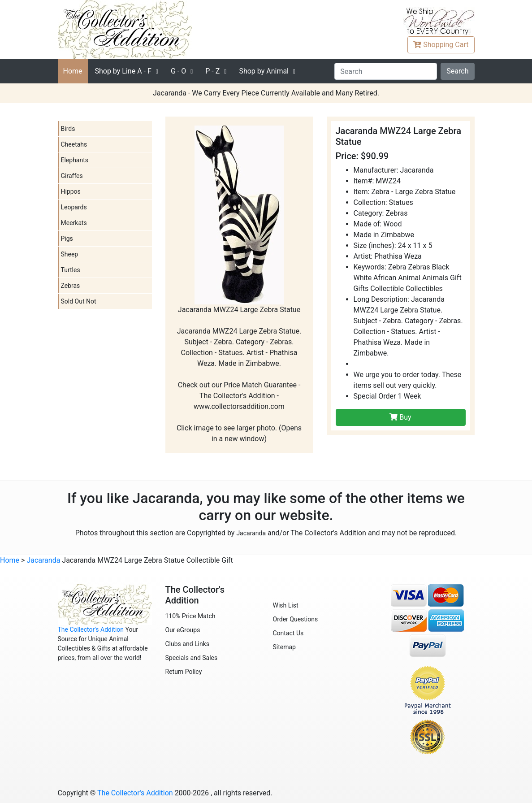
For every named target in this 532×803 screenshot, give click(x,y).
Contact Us (288, 633)
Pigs (67, 239)
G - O (178, 71)
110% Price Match (190, 616)
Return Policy (184, 672)
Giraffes (72, 176)
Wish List (286, 605)
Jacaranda (251, 533)
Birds (68, 129)
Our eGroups (183, 630)
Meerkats (74, 223)
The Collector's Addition (91, 629)
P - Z (212, 71)
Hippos (71, 191)
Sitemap (284, 647)
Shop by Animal (264, 71)
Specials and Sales (192, 658)
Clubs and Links (188, 644)
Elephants (75, 160)
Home (73, 71)
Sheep (70, 254)
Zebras (71, 286)
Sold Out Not (79, 301)
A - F (123, 71)
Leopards (74, 207)
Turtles (71, 270)
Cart (441, 45)
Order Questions (296, 619)
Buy (400, 417)
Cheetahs (74, 144)
